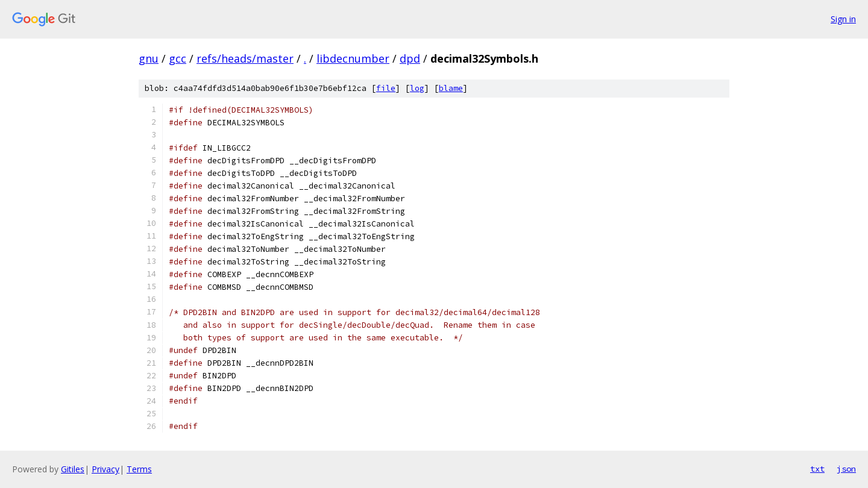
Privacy (105, 469)
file (386, 88)
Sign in (843, 19)
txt (817, 469)
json (846, 469)
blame (451, 88)
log (417, 88)
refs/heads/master (245, 58)
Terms (139, 469)
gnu (149, 58)
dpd (410, 58)
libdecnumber (353, 58)
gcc (178, 58)
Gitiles (73, 469)
